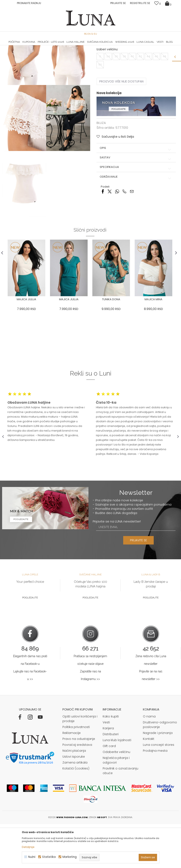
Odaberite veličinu (116, 796)
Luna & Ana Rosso (150, 45)
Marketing (70, 857)
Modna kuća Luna (14, 51)
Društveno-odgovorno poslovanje (160, 769)
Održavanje (136, 219)
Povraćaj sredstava (77, 789)
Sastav (136, 200)
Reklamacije (72, 777)
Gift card (109, 790)
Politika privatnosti (76, 771)
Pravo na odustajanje (79, 783)
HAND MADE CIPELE (32, 45)
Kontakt (149, 783)
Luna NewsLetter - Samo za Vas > (92, 45)
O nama (149, 760)
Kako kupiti (111, 760)
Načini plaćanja (74, 795)
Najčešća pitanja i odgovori (116, 804)
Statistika (49, 857)
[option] (32, 46)
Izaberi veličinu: (107, 91)
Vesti (106, 766)
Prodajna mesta (155, 795)
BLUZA (47, 51)
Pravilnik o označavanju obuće (120, 815)
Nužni (32, 857)
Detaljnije (28, 847)
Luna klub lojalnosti (117, 784)
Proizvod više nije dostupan (121, 123)
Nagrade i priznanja (158, 777)
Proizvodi (35, 51)
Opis (136, 190)
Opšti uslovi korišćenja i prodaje (80, 763)
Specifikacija (136, 209)
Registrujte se (140, 3)
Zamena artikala (75, 806)
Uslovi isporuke (74, 801)
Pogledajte (30, 642)
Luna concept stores (159, 789)
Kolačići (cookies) (76, 812)
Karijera (108, 772)
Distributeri (111, 778)
